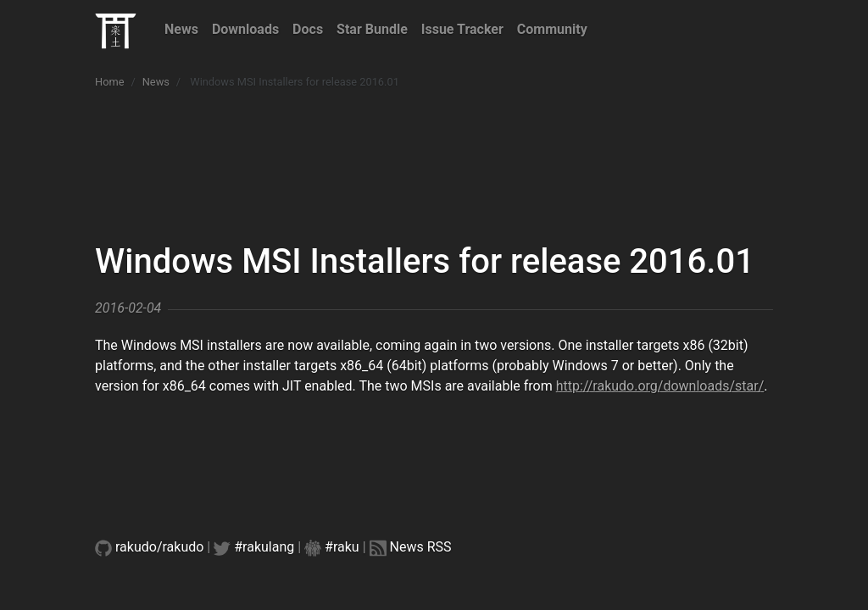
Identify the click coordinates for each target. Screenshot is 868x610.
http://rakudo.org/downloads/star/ (660, 386)
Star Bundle (372, 29)
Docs (308, 29)
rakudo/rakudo (159, 547)
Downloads (245, 29)
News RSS (421, 547)
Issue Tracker (462, 29)
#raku (342, 547)
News (181, 29)
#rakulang (264, 547)
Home (109, 82)
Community (552, 29)
